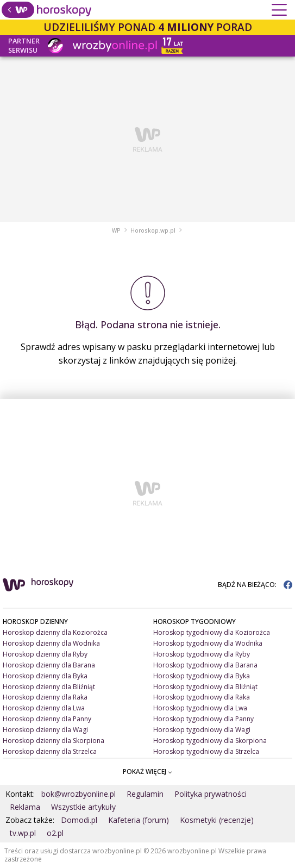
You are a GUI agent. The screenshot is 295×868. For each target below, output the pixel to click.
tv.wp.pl (23, 833)
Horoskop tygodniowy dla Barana (205, 665)
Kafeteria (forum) (139, 820)
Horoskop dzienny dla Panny (47, 719)
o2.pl (55, 833)
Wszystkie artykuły (83, 807)
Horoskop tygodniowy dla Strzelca (206, 751)
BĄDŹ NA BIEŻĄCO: (255, 585)
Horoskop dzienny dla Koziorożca (55, 632)
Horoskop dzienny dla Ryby (45, 654)
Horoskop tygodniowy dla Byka (202, 676)
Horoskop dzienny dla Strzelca (50, 751)
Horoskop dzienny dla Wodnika (51, 643)
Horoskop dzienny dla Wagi (45, 730)
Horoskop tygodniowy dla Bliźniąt (205, 687)
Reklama (25, 807)
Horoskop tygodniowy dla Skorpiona (210, 741)
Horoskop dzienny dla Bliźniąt (49, 687)
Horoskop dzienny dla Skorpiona (54, 741)
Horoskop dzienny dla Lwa (44, 708)
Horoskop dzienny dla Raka (45, 697)
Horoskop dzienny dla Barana (49, 665)
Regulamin (145, 794)
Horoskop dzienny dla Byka (45, 676)
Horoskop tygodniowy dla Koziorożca (212, 632)
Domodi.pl (79, 820)
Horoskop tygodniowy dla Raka (202, 697)
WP (116, 230)
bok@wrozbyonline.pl (79, 794)
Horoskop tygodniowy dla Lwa (200, 708)
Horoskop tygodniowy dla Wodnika (208, 643)
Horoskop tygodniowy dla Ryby (202, 654)
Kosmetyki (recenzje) (217, 820)
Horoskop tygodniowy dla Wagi (202, 730)
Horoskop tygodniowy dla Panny (203, 719)
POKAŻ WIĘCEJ (147, 772)
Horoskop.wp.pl (153, 230)
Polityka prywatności (211, 794)
